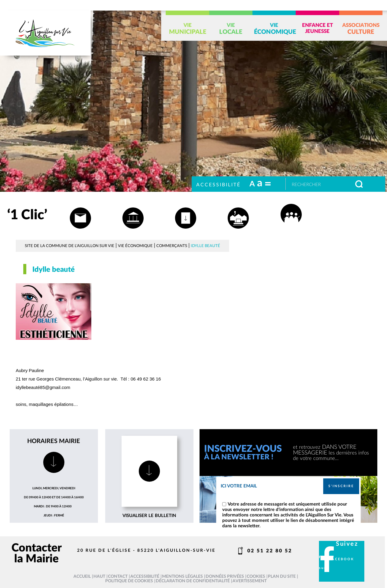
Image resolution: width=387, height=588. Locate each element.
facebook (342, 559)
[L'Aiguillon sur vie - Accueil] (45, 33)
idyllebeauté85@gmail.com (43, 387)
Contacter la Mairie (37, 553)
